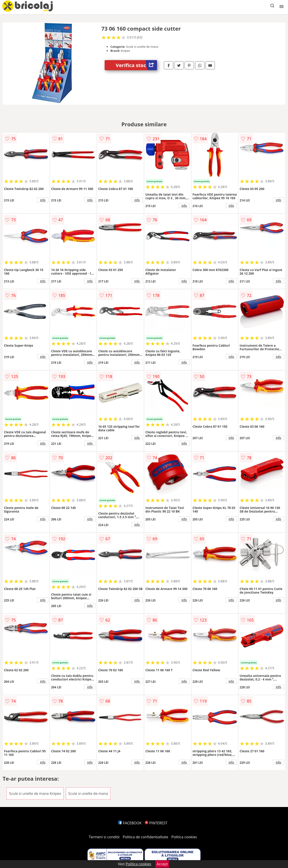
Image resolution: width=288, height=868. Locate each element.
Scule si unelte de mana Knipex (35, 793)
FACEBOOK (130, 823)
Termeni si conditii (104, 837)
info (43, 200)
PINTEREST (156, 823)
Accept (162, 864)
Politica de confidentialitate (146, 837)
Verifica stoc (136, 65)
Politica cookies (184, 837)
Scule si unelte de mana (88, 793)
